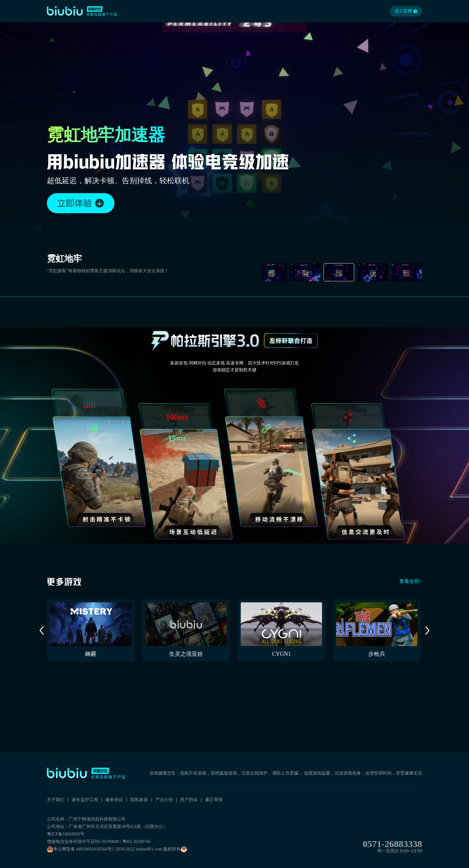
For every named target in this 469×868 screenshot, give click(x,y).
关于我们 (56, 800)
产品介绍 (164, 800)
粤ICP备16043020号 (66, 834)
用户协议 (189, 800)
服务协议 (114, 800)
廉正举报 (214, 800)
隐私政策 (139, 800)
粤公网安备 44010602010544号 (79, 849)
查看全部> (411, 581)
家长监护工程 (85, 800)
